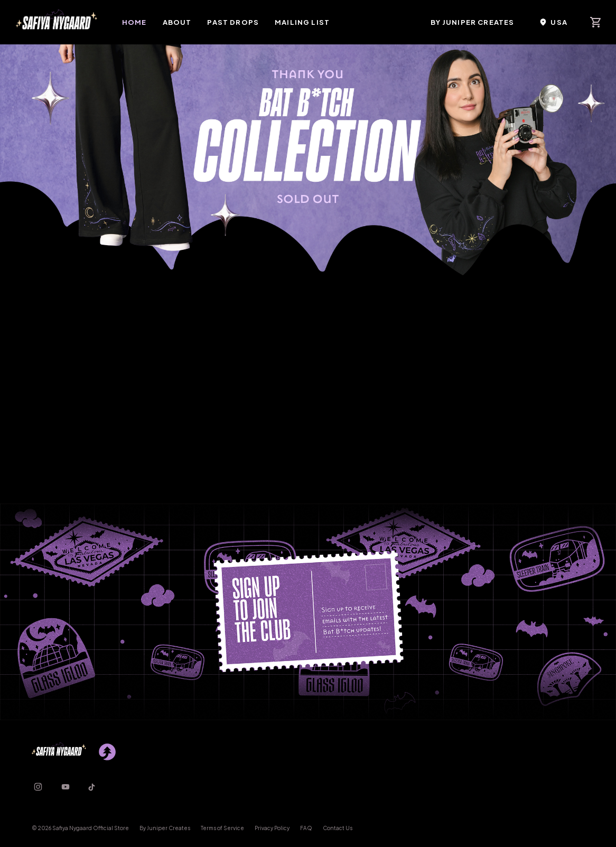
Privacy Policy (272, 828)
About (177, 22)
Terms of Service (222, 828)
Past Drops (233, 22)
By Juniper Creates (472, 22)
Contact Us (338, 828)
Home (134, 22)
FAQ (306, 828)
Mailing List (302, 22)
